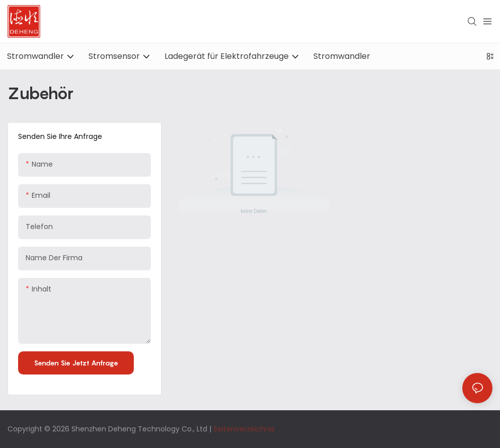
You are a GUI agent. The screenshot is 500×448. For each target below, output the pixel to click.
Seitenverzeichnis (244, 429)
